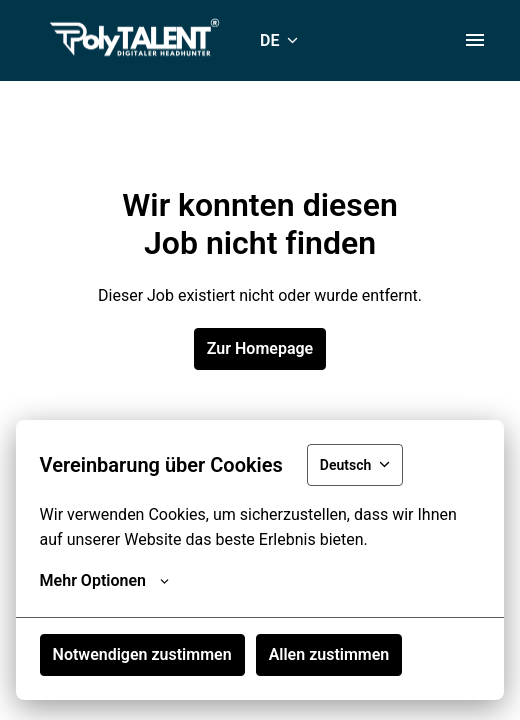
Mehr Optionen (104, 581)
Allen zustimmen (329, 654)
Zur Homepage (260, 348)
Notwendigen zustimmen (142, 654)
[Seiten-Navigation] (475, 40)
